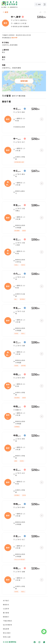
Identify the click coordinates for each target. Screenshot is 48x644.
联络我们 (6, 617)
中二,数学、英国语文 (18, 342)
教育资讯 (6, 605)
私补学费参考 (7, 625)
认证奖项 (6, 609)
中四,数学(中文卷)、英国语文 (18, 406)
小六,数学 (18, 274)
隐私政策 (6, 629)
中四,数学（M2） (18, 374)
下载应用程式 (7, 621)
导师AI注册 (7, 637)
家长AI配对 (7, 633)
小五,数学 (18, 536)
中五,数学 (18, 205)
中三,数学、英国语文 (18, 171)
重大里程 (6, 613)
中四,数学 (18, 435)
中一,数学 (16, 17)
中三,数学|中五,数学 (18, 239)
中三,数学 (18, 109)
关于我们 (6, 601)
